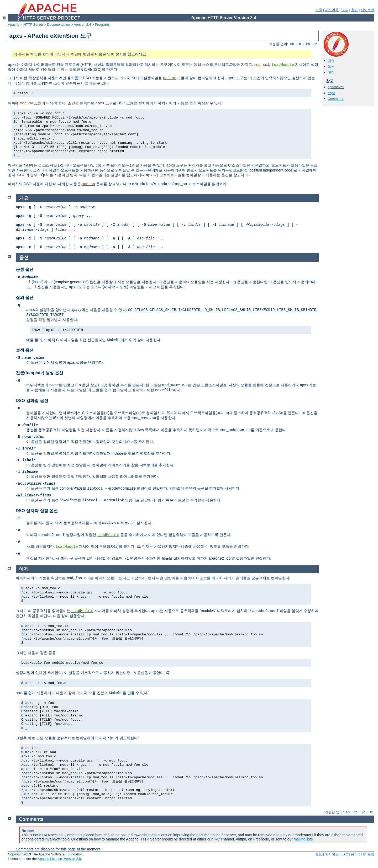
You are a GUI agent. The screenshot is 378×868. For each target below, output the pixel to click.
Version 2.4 (83, 25)
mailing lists (303, 839)
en (292, 44)
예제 (331, 72)
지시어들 (332, 10)
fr (300, 44)
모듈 (319, 10)
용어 (354, 10)
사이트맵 (367, 10)
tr (316, 44)
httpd (331, 93)
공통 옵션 (25, 269)
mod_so (260, 65)
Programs (102, 25)
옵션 (331, 66)
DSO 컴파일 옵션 (32, 401)
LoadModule (283, 65)
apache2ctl (336, 87)
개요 (331, 61)
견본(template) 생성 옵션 (40, 373)
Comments (336, 99)
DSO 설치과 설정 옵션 (37, 511)
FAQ (345, 10)
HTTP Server (33, 25)
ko (308, 44)
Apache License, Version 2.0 (59, 859)
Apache (14, 25)
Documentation (58, 25)
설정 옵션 (25, 350)
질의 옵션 (25, 298)
